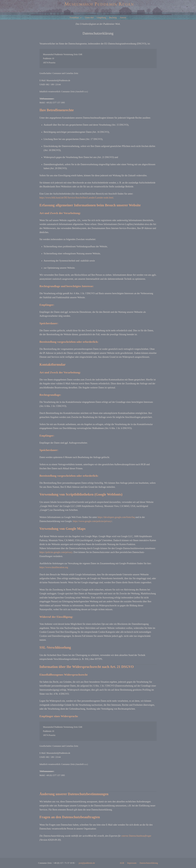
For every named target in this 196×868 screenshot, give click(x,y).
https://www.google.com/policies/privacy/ (92, 521)
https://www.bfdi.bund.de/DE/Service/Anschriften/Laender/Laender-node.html (76, 198)
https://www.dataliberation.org (54, 567)
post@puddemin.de (87, 863)
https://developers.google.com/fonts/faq (116, 517)
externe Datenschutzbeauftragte (136, 836)
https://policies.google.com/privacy (56, 552)
